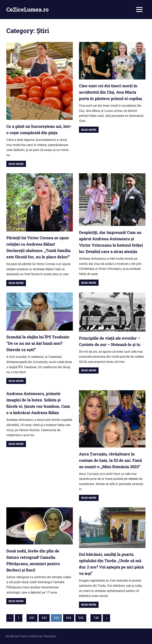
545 (81, 618)
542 (44, 618)
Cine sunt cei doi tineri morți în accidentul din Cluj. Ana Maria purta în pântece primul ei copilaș (111, 92)
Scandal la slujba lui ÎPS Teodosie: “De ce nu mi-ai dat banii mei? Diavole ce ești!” (38, 343)
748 (96, 618)
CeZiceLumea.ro (28, 9)
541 (32, 618)
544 (69, 618)
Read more (16, 164)
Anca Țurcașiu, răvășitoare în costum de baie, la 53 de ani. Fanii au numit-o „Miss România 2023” (110, 460)
